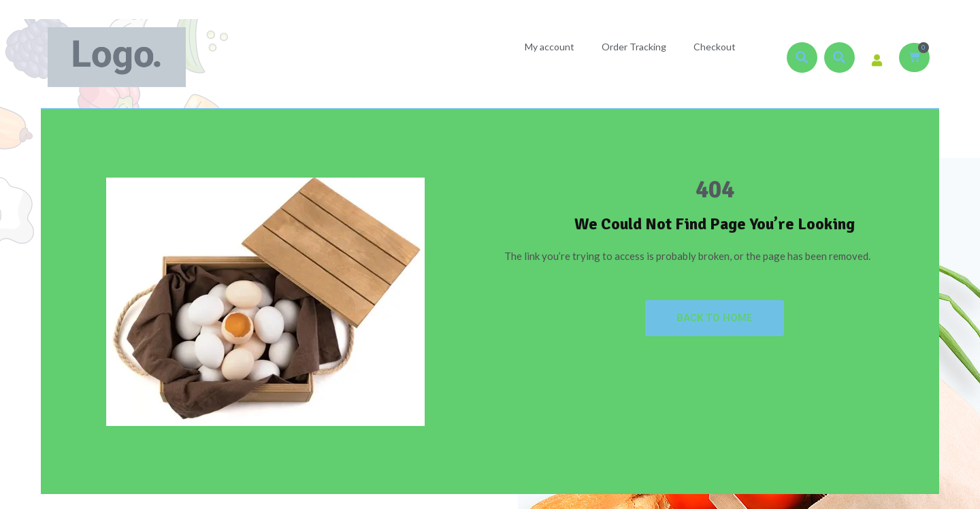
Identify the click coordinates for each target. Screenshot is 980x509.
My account (550, 47)
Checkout (715, 47)
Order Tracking (634, 47)
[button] (802, 58)
